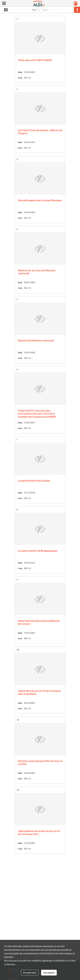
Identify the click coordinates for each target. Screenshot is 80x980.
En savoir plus (30, 973)
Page (34, 10)
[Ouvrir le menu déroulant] (4, 4)
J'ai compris (49, 973)
